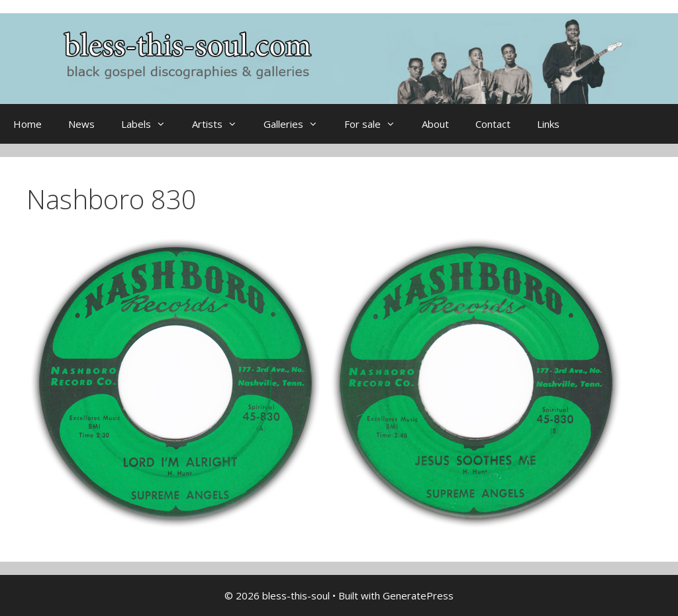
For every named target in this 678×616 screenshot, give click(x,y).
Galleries (297, 124)
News (81, 124)
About (435, 124)
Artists (221, 124)
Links (548, 124)
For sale (376, 124)
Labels (150, 124)
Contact (493, 124)
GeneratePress (418, 595)
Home (27, 124)
